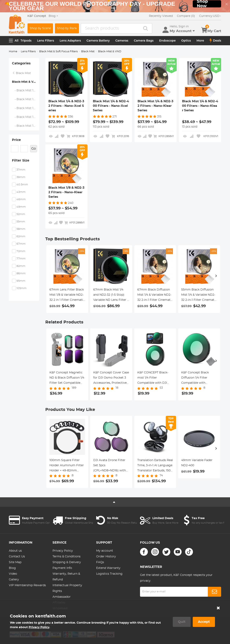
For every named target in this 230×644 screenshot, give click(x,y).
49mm (21, 207)
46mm (21, 199)
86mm (21, 274)
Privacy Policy (63, 551)
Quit (182, 622)
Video (13, 574)
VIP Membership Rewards (27, 585)
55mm (21, 222)
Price (16, 140)
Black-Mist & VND (25, 82)
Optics (186, 41)
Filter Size (21, 160)
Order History (106, 557)
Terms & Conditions (67, 557)
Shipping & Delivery (67, 562)
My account (105, 551)
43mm (21, 192)
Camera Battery (98, 41)
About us (15, 551)
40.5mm (22, 185)
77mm (21, 259)
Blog (12, 568)
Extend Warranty (108, 568)
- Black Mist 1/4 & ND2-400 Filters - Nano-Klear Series (26, 117)
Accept (204, 622)
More (200, 41)
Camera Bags (144, 41)
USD (210, 16)
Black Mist (88, 52)
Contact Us (17, 557)
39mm (21, 177)
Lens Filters (46, 41)
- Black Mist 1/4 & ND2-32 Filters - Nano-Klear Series (26, 108)
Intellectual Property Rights (67, 588)
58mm (21, 229)
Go (34, 149)
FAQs (100, 562)
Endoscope (167, 41)
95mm (21, 281)
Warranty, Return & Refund (66, 577)
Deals (215, 41)
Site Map (15, 562)
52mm (21, 214)
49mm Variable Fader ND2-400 (197, 463)
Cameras (122, 41)
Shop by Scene (40, 28)
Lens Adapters (70, 41)
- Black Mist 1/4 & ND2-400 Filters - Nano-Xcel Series (26, 99)
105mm (22, 288)
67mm (21, 244)
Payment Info (62, 568)
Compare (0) (186, 16)
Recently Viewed (161, 16)
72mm (21, 251)
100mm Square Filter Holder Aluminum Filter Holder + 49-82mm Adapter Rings (67, 466)
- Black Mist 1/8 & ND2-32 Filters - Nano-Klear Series (26, 126)
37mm (21, 170)
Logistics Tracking (109, 574)
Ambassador (62, 597)
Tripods (26, 41)
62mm (21, 237)
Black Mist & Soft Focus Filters (58, 52)
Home (13, 52)
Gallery (14, 580)
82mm (21, 266)
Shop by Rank (67, 28)
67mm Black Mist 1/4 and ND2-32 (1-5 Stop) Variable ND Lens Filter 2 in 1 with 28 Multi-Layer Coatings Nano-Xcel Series (111, 295)
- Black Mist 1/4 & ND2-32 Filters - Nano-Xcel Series (26, 91)
